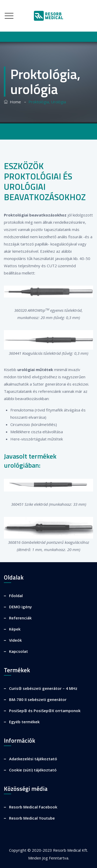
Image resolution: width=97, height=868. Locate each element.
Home (12, 102)
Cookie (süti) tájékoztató (33, 770)
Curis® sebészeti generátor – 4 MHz (43, 688)
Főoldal (16, 596)
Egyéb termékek (24, 722)
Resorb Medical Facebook (33, 807)
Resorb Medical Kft (70, 850)
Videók (15, 640)
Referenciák (20, 618)
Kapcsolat (18, 651)
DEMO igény (20, 607)
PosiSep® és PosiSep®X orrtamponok (45, 711)
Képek (15, 629)
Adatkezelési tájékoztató (33, 759)
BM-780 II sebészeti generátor (38, 699)
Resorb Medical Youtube (32, 818)
